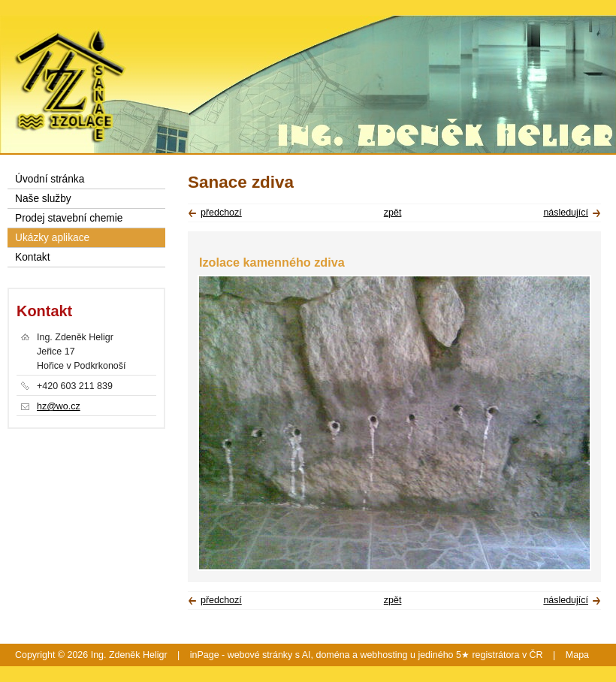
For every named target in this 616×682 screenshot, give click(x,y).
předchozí (221, 213)
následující (566, 213)
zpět (393, 213)
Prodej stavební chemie (69, 218)
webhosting (383, 655)
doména (332, 655)
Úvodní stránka (50, 179)
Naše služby (43, 199)
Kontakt (33, 257)
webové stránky (260, 655)
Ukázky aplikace (52, 238)
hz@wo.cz (59, 406)
